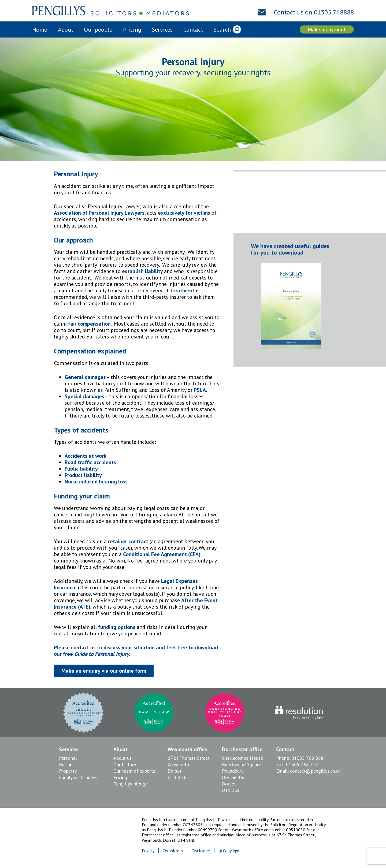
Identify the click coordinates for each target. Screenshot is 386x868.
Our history (125, 764)
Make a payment (327, 29)
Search (222, 29)
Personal (68, 758)
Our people (98, 29)
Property (68, 771)
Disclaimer (201, 851)
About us (123, 758)
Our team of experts (134, 771)
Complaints (173, 851)
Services (162, 29)
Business (68, 764)
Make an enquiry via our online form (104, 671)
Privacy (148, 851)
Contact (193, 29)
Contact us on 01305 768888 (314, 12)
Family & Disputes (78, 777)
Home (40, 29)
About (66, 29)
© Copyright (229, 851)
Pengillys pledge (131, 784)
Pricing (132, 29)
